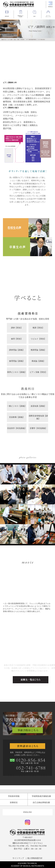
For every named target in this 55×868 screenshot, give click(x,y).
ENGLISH (27, 812)
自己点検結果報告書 (41, 802)
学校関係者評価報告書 (41, 796)
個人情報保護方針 (35, 858)
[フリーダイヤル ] (27, 843)
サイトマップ (18, 858)
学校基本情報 (14, 796)
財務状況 (14, 802)
